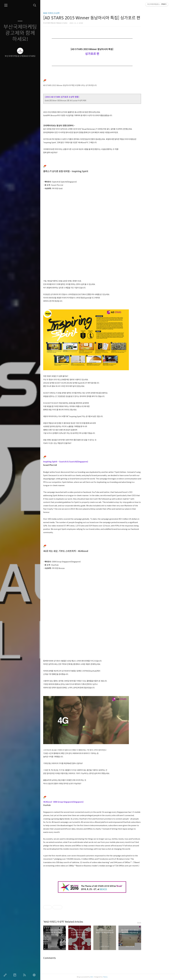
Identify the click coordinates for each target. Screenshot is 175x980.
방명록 (15, 975)
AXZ (107, 977)
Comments (65, 958)
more (155, 922)
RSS (25, 975)
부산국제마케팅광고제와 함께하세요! (20, 33)
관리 (35, 975)
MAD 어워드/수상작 (67, 13)
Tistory (121, 977)
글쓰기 (6, 975)
